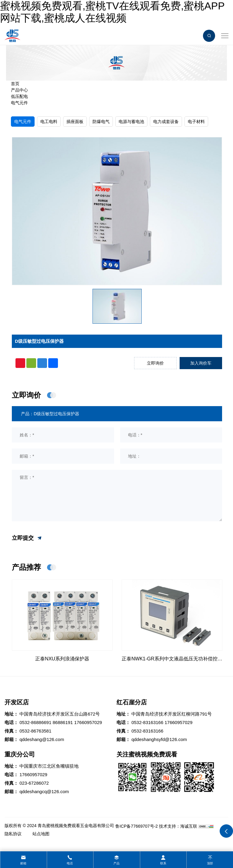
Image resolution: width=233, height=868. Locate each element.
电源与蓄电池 (131, 122)
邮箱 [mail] (23, 863)
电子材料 (196, 122)
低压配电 (19, 96)
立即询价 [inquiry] (155, 363)
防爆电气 (101, 122)
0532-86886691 (35, 722)
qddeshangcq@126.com (44, 791)
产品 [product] (116, 863)
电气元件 (19, 103)
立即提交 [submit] (27, 538)
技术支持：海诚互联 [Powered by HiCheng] (178, 826)
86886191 (63, 722)
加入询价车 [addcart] (201, 363)
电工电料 (49, 122)
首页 (15, 84)
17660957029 (88, 722)
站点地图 (41, 834)
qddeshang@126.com (42, 739)
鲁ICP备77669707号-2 (137, 826)
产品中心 (19, 90)
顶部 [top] (210, 863)
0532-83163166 (147, 722)
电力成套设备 (166, 122)
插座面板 (75, 122)
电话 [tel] (70, 863)
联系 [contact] (163, 863)
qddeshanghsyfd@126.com (159, 739)
